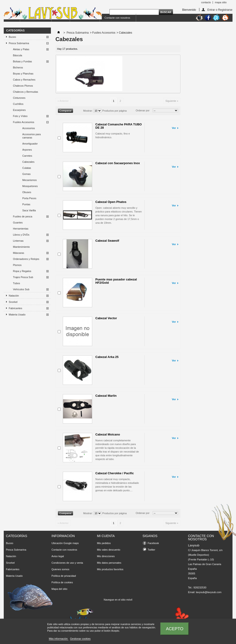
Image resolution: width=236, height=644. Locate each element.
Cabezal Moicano (108, 434)
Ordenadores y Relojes (26, 259)
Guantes (18, 223)
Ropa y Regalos (22, 271)
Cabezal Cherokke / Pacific (115, 473)
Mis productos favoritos (110, 569)
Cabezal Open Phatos (111, 202)
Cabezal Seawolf (107, 241)
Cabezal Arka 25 (107, 357)
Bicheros (18, 67)
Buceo (12, 37)
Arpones (27, 150)
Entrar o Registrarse (220, 10)
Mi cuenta (106, 536)
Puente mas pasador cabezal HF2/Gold (116, 281)
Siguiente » (172, 101)
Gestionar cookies (80, 639)
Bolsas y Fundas (23, 61)
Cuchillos (18, 104)
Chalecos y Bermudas (26, 92)
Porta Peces (29, 198)
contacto (206, 2)
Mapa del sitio (60, 589)
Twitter (151, 550)
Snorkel (13, 302)
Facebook (153, 543)
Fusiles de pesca (23, 216)
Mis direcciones (106, 556)
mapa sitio (221, 2)
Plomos (17, 265)
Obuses (27, 192)
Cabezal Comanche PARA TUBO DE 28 (119, 126)
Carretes (27, 156)
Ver (174, 128)
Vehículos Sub (21, 289)
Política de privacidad (64, 576)
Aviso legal (58, 556)
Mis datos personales (109, 563)
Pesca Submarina (19, 43)
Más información (59, 639)
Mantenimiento (21, 247)
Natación (14, 296)
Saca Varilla (29, 210)
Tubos (17, 283)
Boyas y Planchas (23, 74)
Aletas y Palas (21, 49)
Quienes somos (60, 569)
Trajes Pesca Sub (23, 277)
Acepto (175, 629)
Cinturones (19, 98)
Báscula (18, 55)
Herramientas (21, 229)
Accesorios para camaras (32, 136)
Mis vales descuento (109, 550)
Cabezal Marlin (106, 396)
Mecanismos (30, 180)
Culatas (27, 168)
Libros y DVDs (21, 235)
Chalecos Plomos (23, 86)
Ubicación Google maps (65, 543)
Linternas (18, 241)
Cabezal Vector (106, 318)
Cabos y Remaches (24, 80)
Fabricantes (16, 308)
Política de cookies (62, 582)
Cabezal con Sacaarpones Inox (118, 163)
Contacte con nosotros (117, 18)
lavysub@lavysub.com (209, 592)
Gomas (26, 174)
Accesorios (29, 128)
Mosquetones (30, 186)
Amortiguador (30, 144)
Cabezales (28, 162)
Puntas (26, 204)
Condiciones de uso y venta (67, 563)
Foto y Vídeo (20, 116)
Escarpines (19, 110)
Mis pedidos (104, 543)
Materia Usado (17, 315)
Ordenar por (143, 110)
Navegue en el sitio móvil (118, 600)
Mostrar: (88, 111)
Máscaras (19, 253)
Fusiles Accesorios (24, 122)
